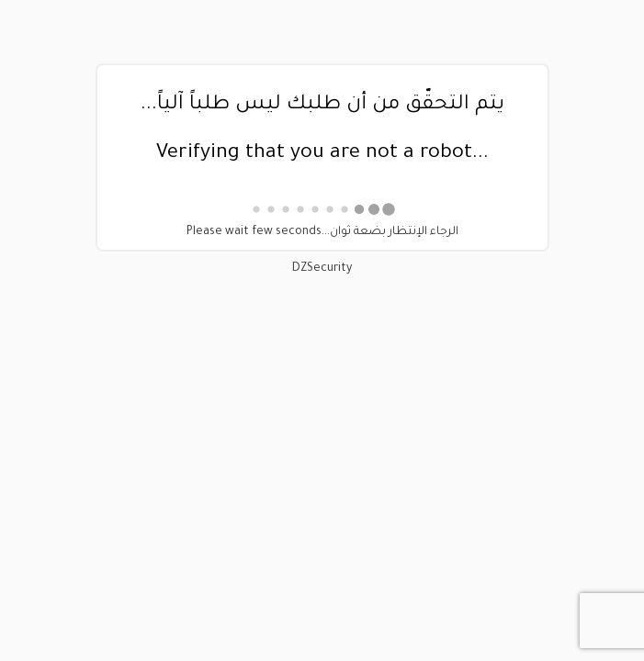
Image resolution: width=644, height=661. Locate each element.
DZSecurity (322, 269)
